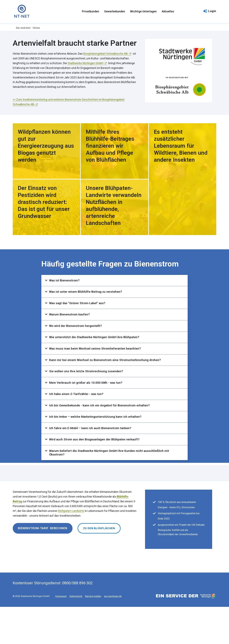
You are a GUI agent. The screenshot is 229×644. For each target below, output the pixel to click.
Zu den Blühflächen (99, 565)
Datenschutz (76, 633)
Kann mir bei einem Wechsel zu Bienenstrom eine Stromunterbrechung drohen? (107, 377)
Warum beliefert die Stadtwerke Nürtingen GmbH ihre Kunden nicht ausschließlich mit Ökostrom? (111, 488)
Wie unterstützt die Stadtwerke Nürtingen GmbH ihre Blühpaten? (96, 350)
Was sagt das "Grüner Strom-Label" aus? (79, 309)
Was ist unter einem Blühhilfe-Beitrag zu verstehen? (87, 295)
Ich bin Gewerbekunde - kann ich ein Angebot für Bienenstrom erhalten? (101, 432)
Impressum (61, 633)
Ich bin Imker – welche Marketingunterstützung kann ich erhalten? (97, 445)
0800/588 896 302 (77, 620)
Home (36, 28)
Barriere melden (93, 633)
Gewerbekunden (115, 12)
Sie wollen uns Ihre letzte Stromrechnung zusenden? (87, 391)
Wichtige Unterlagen (143, 12)
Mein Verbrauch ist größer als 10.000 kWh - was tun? (87, 405)
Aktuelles (168, 12)
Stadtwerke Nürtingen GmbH (85, 63)
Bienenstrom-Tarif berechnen (43, 565)
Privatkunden (90, 12)
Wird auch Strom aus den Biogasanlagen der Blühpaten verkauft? (97, 473)
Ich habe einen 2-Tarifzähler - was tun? (77, 418)
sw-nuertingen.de (113, 633)
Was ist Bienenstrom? (65, 282)
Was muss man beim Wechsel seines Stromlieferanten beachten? (97, 364)
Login (210, 12)
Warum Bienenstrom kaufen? (70, 323)
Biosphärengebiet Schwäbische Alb (106, 54)
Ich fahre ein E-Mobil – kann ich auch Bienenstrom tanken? (92, 459)
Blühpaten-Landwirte (71, 548)
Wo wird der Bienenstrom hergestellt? (77, 336)
